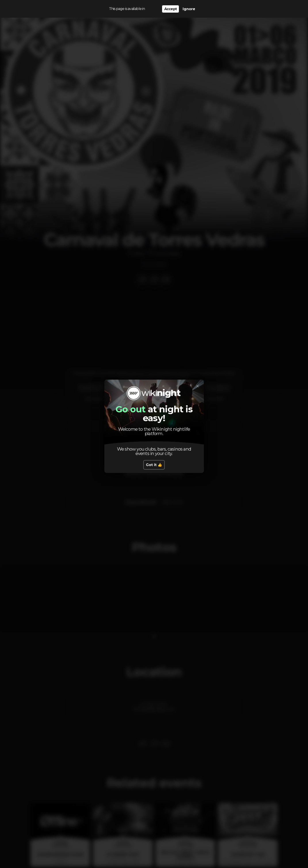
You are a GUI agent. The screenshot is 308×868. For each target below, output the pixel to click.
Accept (170, 9)
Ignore (189, 9)
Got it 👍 (154, 465)
